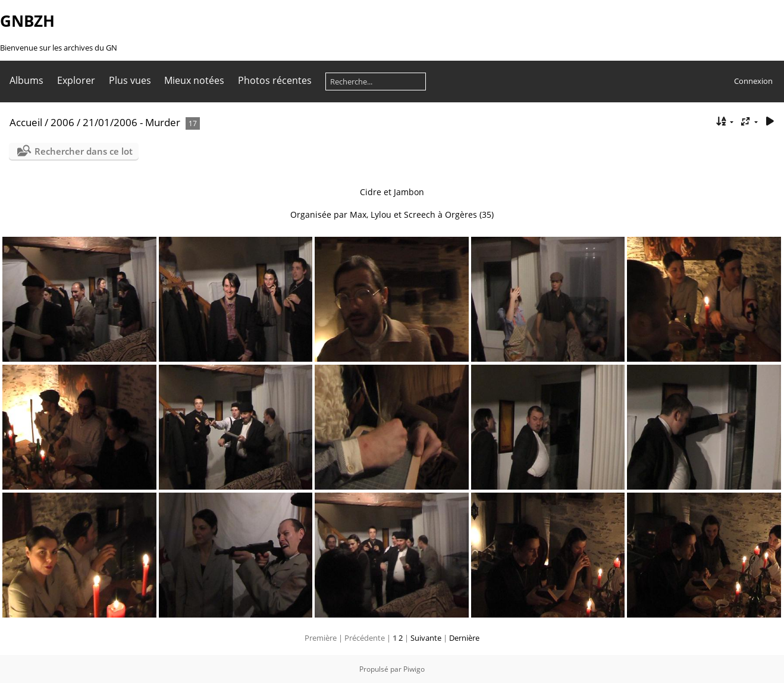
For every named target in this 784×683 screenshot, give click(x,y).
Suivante (426, 638)
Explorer (76, 80)
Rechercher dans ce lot (84, 151)
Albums (26, 80)
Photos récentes (275, 80)
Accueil (26, 122)
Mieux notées (194, 80)
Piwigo (414, 669)
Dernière (464, 638)
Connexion (753, 81)
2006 (62, 122)
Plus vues (130, 80)
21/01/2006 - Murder (131, 122)
